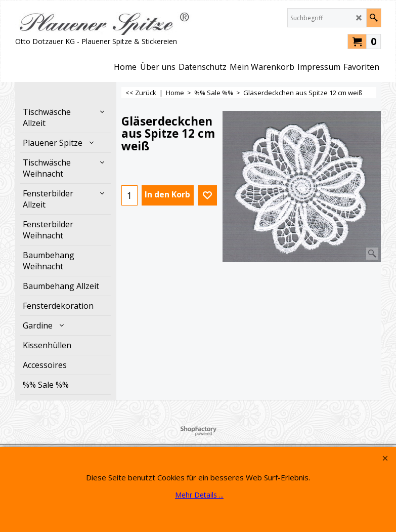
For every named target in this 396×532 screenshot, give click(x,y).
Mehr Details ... (199, 495)
